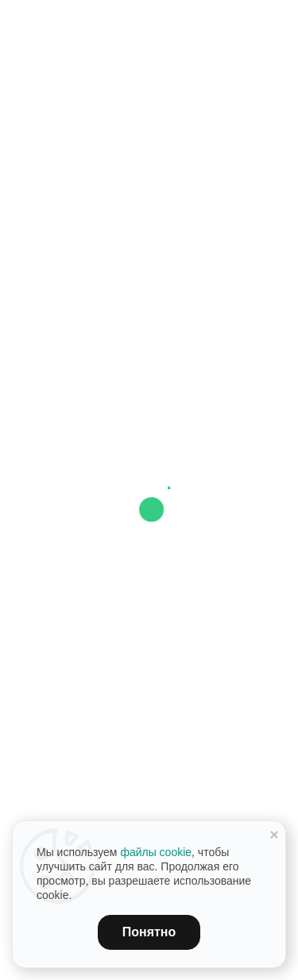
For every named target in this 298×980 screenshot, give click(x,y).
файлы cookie (156, 852)
